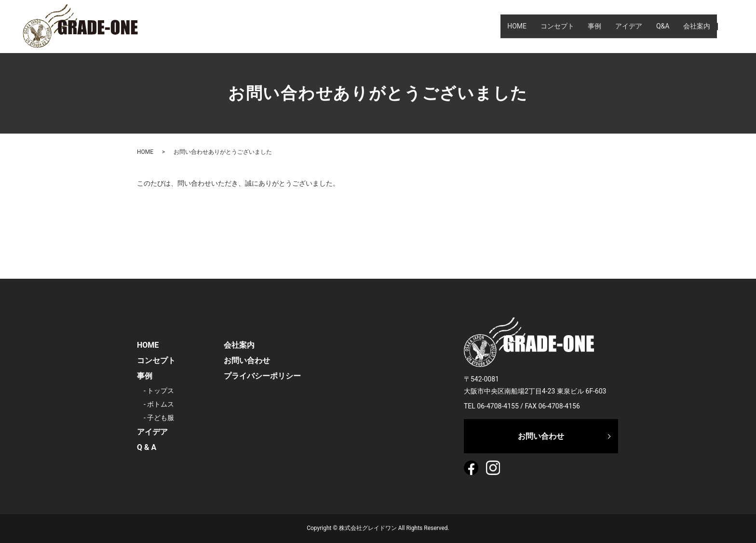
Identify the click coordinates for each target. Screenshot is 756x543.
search (729, 26)
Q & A (147, 447)
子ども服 (161, 418)
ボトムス (161, 404)
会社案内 (696, 26)
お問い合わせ (247, 360)
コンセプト (544, 26)
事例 (584, 26)
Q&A (659, 26)
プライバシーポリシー (262, 376)
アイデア (622, 26)
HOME (501, 26)
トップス (161, 391)
